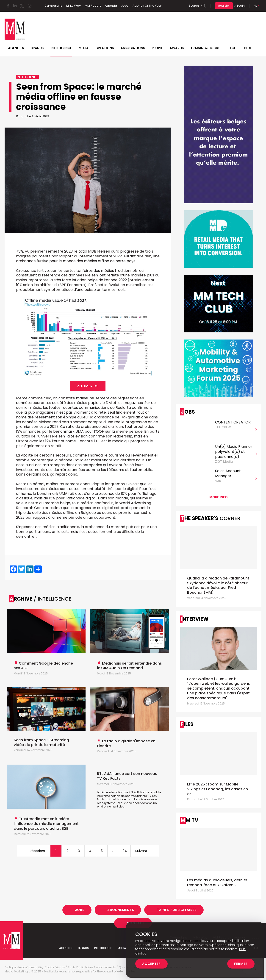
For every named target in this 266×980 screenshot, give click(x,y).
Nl (255, 6)
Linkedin (15, 6)
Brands (37, 48)
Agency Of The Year (147, 6)
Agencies (16, 48)
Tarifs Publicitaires (177, 910)
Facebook (8, 6)
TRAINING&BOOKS (205, 48)
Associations (133, 48)
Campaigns (53, 6)
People (157, 48)
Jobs (125, 6)
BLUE (248, 48)
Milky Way (73, 6)
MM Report (93, 6)
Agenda (111, 6)
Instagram (30, 6)
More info (219, 497)
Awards (177, 48)
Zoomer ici (88, 386)
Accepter (151, 964)
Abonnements (121, 910)
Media (84, 48)
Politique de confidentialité (23, 967)
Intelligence (61, 48)
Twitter (22, 6)
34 (125, 851)
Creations (105, 48)
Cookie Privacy (55, 967)
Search (194, 6)
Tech (232, 48)
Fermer (241, 964)
